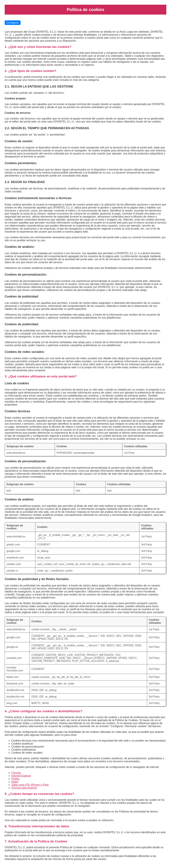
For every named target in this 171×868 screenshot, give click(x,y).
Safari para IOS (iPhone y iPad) (30, 785)
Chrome (16, 773)
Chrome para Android (24, 788)
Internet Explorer (21, 776)
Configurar (13, 23)
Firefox (15, 779)
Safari (15, 782)
